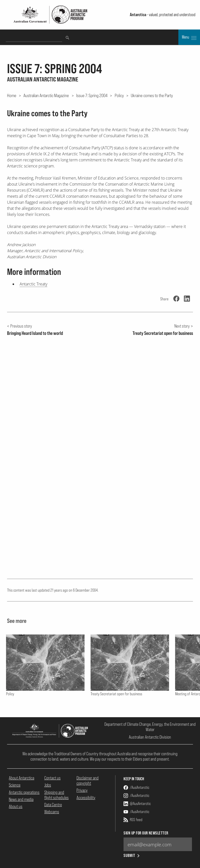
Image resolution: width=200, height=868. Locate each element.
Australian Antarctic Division (150, 737)
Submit (132, 856)
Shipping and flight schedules (56, 795)
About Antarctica (22, 778)
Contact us (52, 778)
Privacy (82, 790)
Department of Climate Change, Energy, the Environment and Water (150, 727)
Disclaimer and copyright (88, 780)
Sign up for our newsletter (146, 833)
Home (12, 95)
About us (16, 806)
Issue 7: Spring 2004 (92, 95)
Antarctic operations (24, 792)
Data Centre (53, 805)
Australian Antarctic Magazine (46, 95)
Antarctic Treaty (33, 284)
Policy (119, 95)
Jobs (48, 785)
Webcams (52, 812)
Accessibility (86, 798)
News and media (21, 799)
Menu (189, 38)
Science (15, 785)
